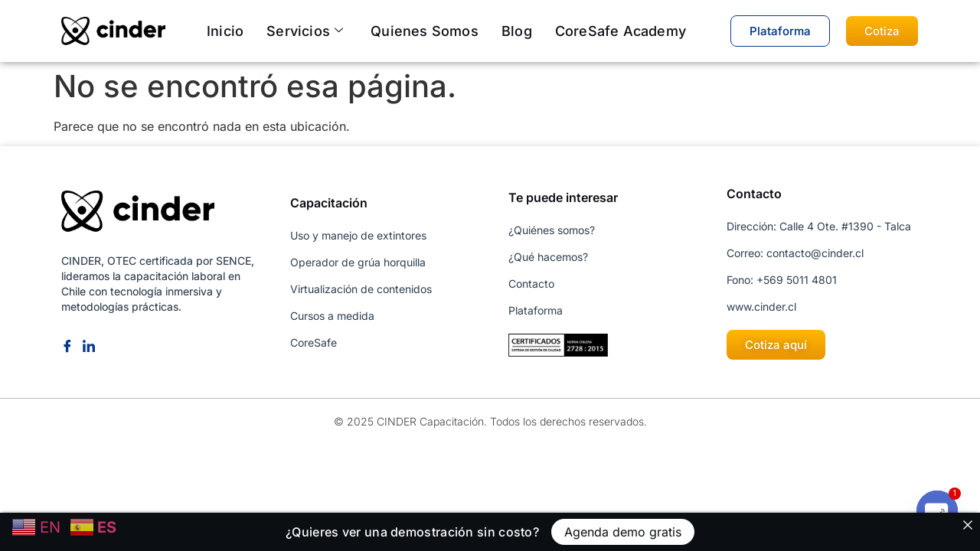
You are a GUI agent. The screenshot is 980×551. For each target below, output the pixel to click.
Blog (517, 31)
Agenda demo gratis (623, 532)
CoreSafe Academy (621, 31)
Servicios (305, 31)
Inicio (225, 31)
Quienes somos (425, 31)
